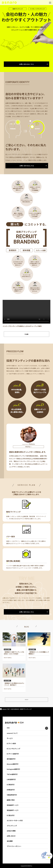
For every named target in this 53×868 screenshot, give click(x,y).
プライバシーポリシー (14, 846)
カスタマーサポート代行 (15, 821)
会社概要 (10, 841)
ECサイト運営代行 (13, 754)
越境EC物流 (11, 800)
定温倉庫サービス (13, 805)
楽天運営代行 (11, 759)
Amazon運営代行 (13, 764)
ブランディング (12, 826)
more (26, 700)
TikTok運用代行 (12, 774)
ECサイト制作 (11, 743)
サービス (10, 738)
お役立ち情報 (11, 831)
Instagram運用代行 (13, 769)
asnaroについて (12, 733)
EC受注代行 (11, 815)
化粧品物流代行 (12, 795)
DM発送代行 (11, 790)
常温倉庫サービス (13, 810)
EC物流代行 (11, 785)
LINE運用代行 (11, 779)
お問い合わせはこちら (26, 64)
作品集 (26, 334)
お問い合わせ (11, 836)
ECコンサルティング (14, 749)
